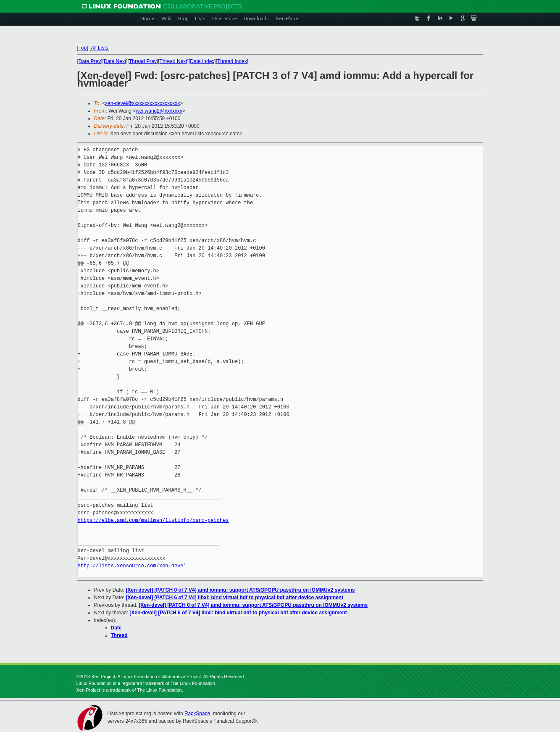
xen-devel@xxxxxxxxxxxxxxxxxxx (142, 103)
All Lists (99, 48)
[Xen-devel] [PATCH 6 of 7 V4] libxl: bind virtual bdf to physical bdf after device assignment (235, 598)
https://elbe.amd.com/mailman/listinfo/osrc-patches (153, 520)
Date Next (115, 61)
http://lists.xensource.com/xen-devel (132, 566)
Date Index (202, 61)
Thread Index (232, 61)
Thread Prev (143, 61)
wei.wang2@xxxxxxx (159, 111)
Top (83, 48)
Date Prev (90, 61)
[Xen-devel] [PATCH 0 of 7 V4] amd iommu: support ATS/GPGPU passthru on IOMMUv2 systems (241, 590)
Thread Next (174, 61)
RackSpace (197, 714)
